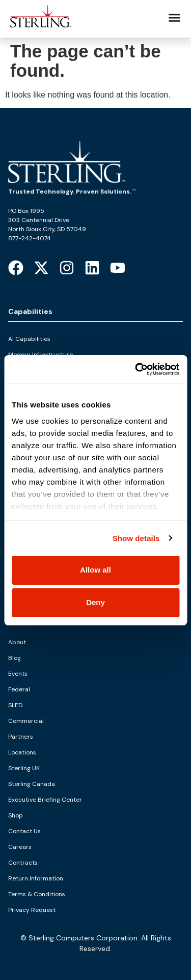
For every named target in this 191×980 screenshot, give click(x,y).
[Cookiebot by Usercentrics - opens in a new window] (136, 369)
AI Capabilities (29, 339)
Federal (19, 689)
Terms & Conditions (37, 894)
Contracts (23, 863)
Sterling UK (24, 768)
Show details (136, 538)
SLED (15, 705)
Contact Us (24, 831)
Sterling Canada (32, 784)
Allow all (95, 570)
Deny (95, 602)
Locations (22, 752)
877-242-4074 (30, 238)
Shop (16, 815)
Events (18, 674)
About (17, 642)
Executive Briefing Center (45, 800)
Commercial (26, 721)
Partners (21, 737)
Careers (20, 847)
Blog (15, 658)
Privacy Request (32, 910)
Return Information (36, 878)
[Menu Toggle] (174, 18)
